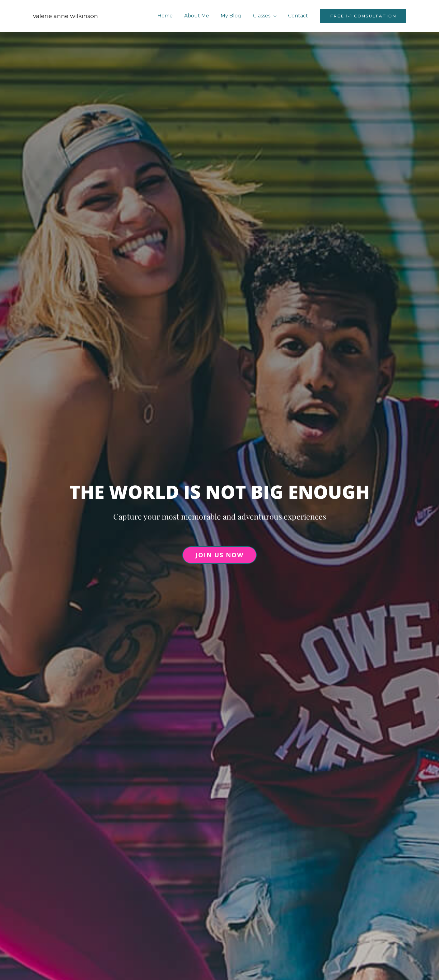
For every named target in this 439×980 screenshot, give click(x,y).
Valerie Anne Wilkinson (65, 16)
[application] (276, 16)
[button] (363, 16)
